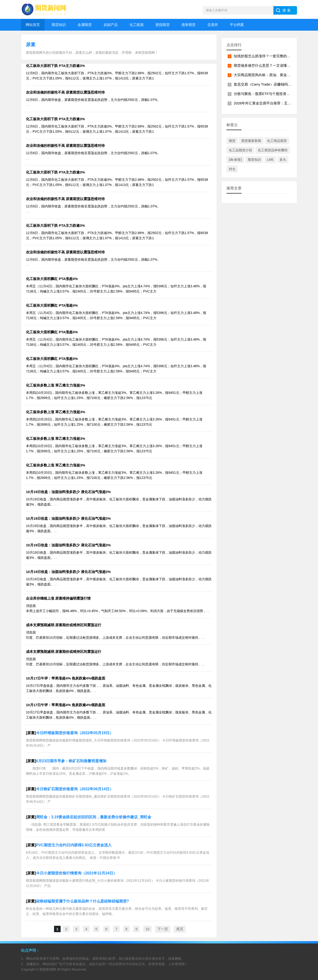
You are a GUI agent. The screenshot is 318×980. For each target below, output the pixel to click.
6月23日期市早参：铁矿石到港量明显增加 (71, 761)
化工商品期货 (277, 141)
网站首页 (33, 25)
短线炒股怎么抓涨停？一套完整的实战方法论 (269, 56)
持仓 (232, 169)
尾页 (180, 929)
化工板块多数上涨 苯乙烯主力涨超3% (56, 385)
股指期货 (163, 25)
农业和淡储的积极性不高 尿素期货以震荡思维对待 (65, 92)
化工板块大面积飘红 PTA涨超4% (52, 279)
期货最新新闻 (251, 141)
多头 (283, 160)
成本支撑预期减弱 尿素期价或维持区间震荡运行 (64, 625)
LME (270, 160)
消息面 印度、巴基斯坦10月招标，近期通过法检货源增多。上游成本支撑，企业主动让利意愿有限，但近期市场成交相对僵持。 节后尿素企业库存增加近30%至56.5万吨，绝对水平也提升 (115, 638)
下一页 (163, 929)
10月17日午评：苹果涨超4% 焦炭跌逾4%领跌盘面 (66, 678)
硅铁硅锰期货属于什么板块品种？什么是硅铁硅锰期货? (83, 901)
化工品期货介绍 (240, 150)
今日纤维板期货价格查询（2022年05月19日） (75, 733)
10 (148, 929)
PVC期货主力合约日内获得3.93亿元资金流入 (74, 845)
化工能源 (137, 25)
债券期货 (188, 25)
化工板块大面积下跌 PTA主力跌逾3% (55, 66)
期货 (232, 141)
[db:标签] (235, 160)
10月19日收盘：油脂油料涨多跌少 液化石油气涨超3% (68, 492)
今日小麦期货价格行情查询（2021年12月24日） (77, 873)
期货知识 (59, 25)
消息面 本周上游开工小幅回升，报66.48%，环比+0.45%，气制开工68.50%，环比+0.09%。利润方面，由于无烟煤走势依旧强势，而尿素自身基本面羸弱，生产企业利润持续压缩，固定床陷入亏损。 (118, 611)
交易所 (213, 25)
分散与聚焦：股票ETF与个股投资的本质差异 (269, 94)
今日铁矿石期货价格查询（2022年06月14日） (75, 789)
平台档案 (237, 25)
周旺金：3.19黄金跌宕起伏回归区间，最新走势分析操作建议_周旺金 (94, 817)
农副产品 (111, 25)
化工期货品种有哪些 (273, 150)
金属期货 (85, 25)
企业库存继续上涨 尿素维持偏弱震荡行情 (58, 598)
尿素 (31, 45)
